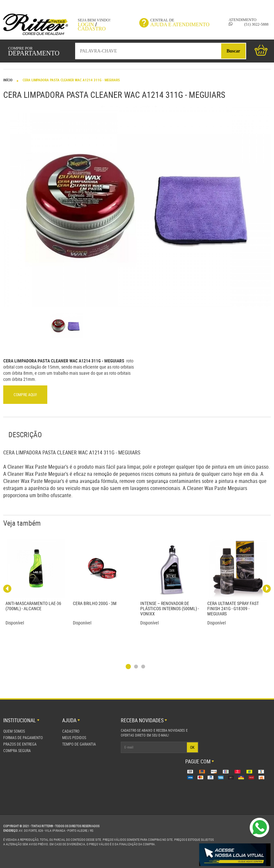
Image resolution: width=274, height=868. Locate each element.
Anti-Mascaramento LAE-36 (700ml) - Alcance (33, 606)
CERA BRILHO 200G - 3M (95, 603)
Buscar (234, 51)
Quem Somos (14, 731)
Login (86, 24)
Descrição (25, 434)
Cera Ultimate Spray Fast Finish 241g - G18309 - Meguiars (233, 608)
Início (8, 80)
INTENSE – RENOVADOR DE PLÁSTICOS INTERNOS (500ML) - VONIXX (170, 608)
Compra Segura (17, 750)
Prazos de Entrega (20, 744)
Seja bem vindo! (94, 20)
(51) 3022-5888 (249, 24)
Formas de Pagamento (23, 737)
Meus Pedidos (74, 737)
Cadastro (92, 29)
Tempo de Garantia (79, 744)
